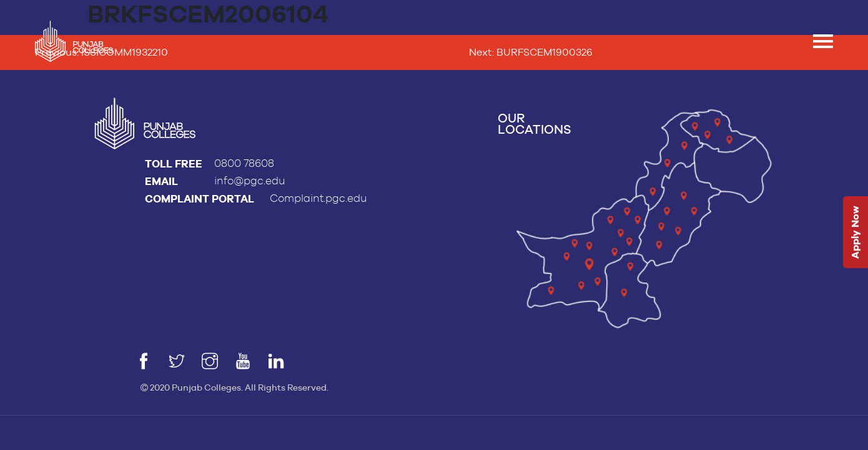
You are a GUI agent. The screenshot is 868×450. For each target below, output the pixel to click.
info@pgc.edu (250, 181)
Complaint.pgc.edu (318, 198)
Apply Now (855, 233)
